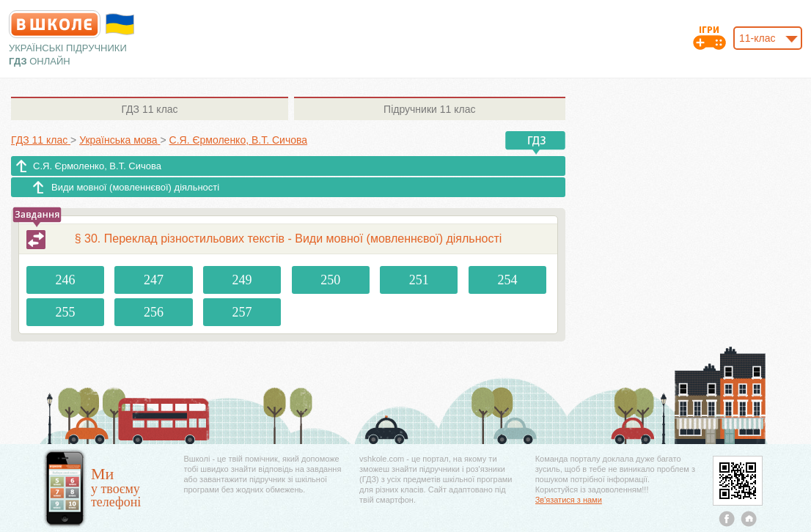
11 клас (149, 109)
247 (154, 280)
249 (242, 280)
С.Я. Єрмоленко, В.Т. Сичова (97, 166)
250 (330, 280)
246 (65, 280)
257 (242, 312)
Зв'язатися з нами (569, 500)
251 (419, 280)
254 (507, 280)
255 (65, 312)
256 (154, 312)
